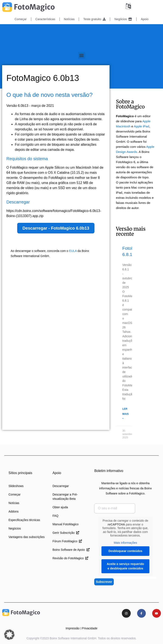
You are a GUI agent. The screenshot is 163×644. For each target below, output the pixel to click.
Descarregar (61, 486)
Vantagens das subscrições (27, 537)
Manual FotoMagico (65, 524)
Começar (21, 19)
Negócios (123, 19)
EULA (73, 251)
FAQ (55, 515)
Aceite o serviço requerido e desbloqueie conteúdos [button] (125, 566)
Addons (13, 511)
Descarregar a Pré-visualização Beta (65, 496)
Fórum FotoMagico (67, 541)
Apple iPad (141, 126)
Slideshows (16, 486)
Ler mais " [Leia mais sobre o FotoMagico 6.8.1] (125, 414)
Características (45, 19)
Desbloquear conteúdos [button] (125, 551)
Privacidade (90, 628)
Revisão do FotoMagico (70, 558)
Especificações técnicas (24, 520)
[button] (82, 55)
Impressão (72, 628)
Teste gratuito (94, 19)
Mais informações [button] (125, 542)
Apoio (145, 19)
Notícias (69, 19)
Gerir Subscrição (66, 532)
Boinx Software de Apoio (71, 549)
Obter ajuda (60, 507)
